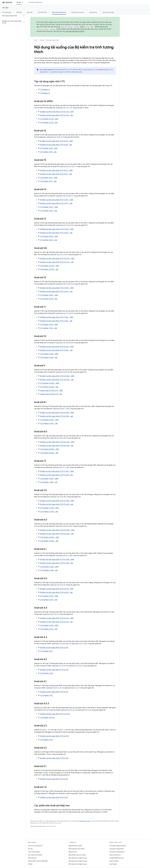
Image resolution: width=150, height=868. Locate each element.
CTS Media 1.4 (45, 93)
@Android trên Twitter (75, 846)
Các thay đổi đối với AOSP (75, 31)
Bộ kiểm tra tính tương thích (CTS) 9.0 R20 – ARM (57, 376)
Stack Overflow (114, 861)
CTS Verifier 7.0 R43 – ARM (49, 508)
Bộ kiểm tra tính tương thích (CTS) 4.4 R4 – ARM (57, 618)
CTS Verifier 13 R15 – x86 (49, 240)
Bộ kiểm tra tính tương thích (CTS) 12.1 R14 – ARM (57, 259)
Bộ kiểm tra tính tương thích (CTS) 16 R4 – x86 (56, 145)
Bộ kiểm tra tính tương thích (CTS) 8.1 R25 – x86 (57, 416)
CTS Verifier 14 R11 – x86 (49, 211)
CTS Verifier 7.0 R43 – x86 (49, 512)
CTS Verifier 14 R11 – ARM (49, 207)
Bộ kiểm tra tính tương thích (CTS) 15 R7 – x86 (56, 174)
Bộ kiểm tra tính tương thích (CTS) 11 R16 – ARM (57, 317)
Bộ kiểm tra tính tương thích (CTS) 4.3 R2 (54, 648)
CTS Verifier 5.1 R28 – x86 (49, 570)
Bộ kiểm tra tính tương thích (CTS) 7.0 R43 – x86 (57, 504)
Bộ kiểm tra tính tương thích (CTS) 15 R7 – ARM (56, 170)
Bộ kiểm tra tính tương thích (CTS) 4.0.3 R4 (55, 714)
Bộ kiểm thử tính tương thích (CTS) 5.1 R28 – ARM (57, 560)
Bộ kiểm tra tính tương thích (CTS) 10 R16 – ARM (57, 347)
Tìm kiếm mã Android (35, 2)
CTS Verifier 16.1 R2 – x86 (49, 123)
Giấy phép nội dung (85, 821)
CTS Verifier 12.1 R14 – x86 (49, 269)
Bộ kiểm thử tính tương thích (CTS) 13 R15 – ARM (57, 229)
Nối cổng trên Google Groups (78, 864)
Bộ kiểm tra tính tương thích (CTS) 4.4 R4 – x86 (56, 622)
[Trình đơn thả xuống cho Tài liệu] (24, 2)
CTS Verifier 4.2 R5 (47, 673)
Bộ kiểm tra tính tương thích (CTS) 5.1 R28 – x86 (57, 563)
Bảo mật (30, 12)
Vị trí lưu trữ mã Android (35, 846)
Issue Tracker (113, 864)
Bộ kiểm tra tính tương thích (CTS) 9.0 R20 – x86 (57, 380)
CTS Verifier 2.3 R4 (46, 740)
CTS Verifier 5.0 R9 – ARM (49, 596)
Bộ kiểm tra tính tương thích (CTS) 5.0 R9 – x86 (56, 593)
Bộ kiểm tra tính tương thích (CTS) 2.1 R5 (54, 779)
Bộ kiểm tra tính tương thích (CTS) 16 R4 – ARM (56, 141)
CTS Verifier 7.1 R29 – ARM (49, 479)
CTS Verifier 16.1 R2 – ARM (49, 119)
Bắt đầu (19, 12)
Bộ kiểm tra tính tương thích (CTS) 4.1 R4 (54, 692)
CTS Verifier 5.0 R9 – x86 (49, 600)
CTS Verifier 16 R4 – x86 (48, 152)
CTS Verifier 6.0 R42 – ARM (50, 537)
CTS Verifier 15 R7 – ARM (49, 178)
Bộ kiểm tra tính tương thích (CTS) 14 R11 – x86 (56, 203)
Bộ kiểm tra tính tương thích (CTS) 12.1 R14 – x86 (57, 262)
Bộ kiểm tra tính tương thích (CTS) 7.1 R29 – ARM (57, 471)
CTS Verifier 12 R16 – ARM (49, 295)
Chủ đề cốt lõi (42, 12)
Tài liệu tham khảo (108, 12)
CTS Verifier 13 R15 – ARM (49, 236)
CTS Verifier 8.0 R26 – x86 (49, 453)
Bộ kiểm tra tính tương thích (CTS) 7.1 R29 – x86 (56, 475)
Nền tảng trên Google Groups (78, 858)
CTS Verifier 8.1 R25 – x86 (49, 424)
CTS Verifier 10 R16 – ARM (49, 354)
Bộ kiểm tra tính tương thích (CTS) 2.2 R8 (54, 758)
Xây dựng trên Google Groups (78, 861)
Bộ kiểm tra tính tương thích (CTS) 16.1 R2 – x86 (56, 115)
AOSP (36, 40)
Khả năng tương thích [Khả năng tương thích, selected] (59, 12)
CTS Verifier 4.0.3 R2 (47, 718)
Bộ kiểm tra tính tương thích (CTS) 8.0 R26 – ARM (57, 442)
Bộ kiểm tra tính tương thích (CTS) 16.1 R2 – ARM (57, 112)
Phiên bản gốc (32, 858)
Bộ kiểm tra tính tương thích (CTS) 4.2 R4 (54, 670)
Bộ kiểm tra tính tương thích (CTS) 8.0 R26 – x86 (57, 446)
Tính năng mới (7, 12)
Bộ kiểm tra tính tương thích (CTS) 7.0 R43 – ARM (57, 501)
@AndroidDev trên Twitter (77, 849)
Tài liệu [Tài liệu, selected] (19, 2)
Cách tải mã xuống (34, 852)
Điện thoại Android (78, 12)
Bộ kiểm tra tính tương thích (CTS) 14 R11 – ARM (57, 200)
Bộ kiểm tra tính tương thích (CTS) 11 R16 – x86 (56, 321)
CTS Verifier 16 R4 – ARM (49, 148)
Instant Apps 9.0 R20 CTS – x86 (51, 394)
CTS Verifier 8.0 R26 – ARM (49, 449)
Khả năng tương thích (53, 40)
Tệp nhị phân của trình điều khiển (38, 861)
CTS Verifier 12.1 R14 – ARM (50, 266)
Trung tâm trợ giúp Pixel (116, 849)
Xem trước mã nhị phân (35, 855)
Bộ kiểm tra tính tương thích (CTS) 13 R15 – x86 (56, 233)
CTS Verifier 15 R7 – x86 (48, 181)
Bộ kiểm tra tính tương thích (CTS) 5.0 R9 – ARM (57, 589)
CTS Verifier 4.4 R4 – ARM (49, 626)
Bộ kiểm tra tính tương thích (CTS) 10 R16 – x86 (56, 350)
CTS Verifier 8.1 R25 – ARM (49, 420)
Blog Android (73, 852)
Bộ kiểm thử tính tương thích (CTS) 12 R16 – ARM (57, 288)
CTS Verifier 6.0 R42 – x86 (49, 541)
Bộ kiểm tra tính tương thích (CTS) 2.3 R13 (54, 736)
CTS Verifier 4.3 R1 (46, 651)
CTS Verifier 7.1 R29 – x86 (49, 482)
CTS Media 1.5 (45, 90)
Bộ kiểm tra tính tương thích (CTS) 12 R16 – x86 (56, 292)
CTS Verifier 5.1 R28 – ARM (49, 567)
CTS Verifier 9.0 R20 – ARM (50, 383)
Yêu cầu (30, 849)
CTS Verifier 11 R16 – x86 (49, 328)
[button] (11, 16)
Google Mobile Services (116, 858)
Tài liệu (5, 8)
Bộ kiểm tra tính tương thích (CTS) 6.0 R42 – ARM (57, 530)
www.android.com (115, 855)
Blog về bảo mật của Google (77, 855)
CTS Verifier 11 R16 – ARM (49, 325)
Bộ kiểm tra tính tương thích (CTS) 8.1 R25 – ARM (57, 413)
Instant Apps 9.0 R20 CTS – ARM (51, 391)
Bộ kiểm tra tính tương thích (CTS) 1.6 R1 (54, 798)
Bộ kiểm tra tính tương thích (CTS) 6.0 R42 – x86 (57, 534)
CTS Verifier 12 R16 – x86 (49, 299)
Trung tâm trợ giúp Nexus (117, 852)
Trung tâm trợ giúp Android (118, 846)
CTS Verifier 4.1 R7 (46, 696)
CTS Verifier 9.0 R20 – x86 (49, 387)
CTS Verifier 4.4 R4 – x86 (49, 629)
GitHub (30, 864)
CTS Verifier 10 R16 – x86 (49, 358)
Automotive (93, 12)
